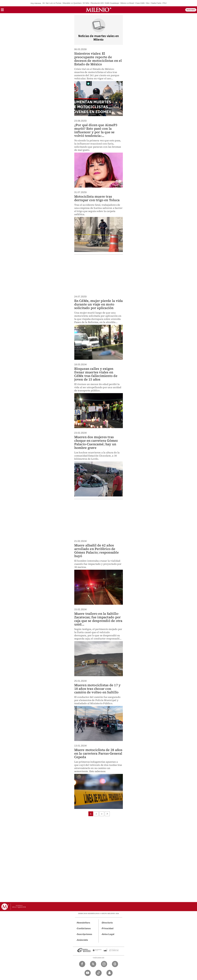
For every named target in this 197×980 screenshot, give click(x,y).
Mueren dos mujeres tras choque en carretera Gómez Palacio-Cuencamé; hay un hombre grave (96, 442)
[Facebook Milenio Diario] (82, 964)
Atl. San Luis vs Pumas (52, 3)
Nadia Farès (156, 3)
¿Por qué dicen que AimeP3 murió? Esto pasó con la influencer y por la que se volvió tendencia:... (96, 130)
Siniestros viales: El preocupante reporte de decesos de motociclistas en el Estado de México (98, 59)
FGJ (165, 3)
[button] (2, 11)
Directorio (107, 923)
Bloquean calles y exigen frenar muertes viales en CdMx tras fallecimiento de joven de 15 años (96, 374)
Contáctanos (84, 928)
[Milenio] (99, 10)
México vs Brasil (127, 3)
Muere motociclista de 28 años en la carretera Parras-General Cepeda (98, 753)
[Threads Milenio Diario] (115, 964)
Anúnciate (82, 940)
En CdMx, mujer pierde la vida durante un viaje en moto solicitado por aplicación (99, 304)
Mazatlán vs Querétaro (72, 3)
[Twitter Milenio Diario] (93, 964)
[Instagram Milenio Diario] (104, 964)
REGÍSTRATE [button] (191, 10)
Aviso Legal (108, 934)
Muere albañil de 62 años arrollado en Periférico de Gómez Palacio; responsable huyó (97, 551)
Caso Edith (140, 3)
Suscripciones (85, 934)
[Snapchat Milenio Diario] (110, 973)
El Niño (86, 3)
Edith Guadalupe (112, 3)
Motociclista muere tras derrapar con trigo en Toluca (97, 198)
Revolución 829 (97, 3)
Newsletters (84, 923)
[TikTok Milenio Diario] (99, 973)
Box (148, 3)
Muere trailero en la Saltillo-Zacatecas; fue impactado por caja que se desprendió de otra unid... (98, 619)
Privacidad (108, 928)
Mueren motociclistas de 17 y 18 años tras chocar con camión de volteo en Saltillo (97, 689)
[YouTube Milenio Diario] (88, 973)
